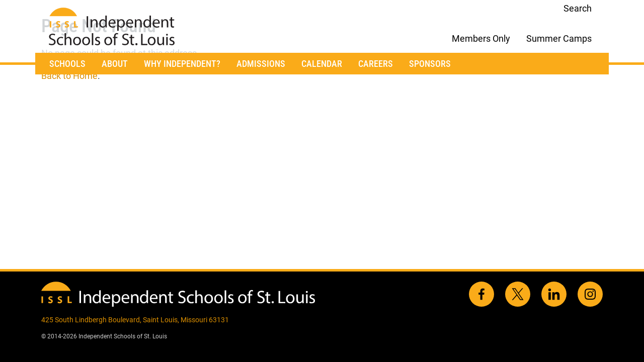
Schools (67, 64)
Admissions (261, 64)
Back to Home (69, 76)
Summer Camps (559, 38)
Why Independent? (182, 64)
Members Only (481, 38)
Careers (376, 64)
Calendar (322, 64)
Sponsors (430, 64)
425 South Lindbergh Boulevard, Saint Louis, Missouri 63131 (135, 320)
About (115, 64)
